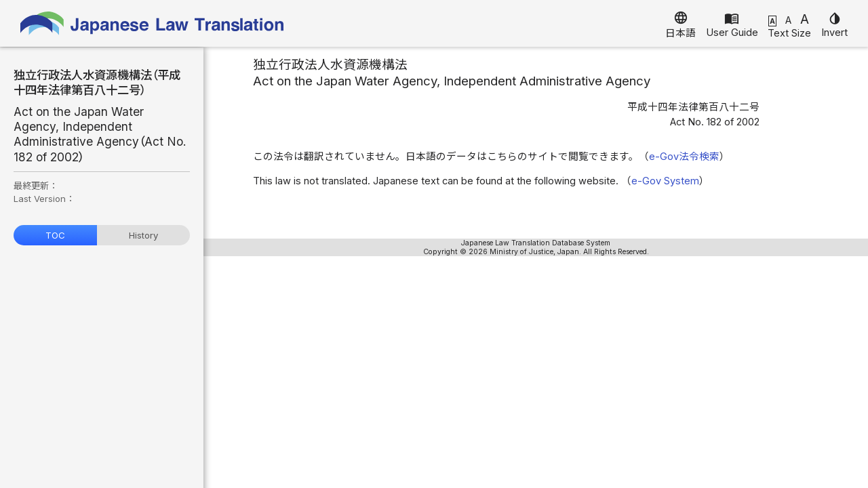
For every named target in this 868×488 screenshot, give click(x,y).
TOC (55, 235)
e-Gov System (665, 181)
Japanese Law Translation (153, 23)
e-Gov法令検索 (684, 157)
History (143, 235)
